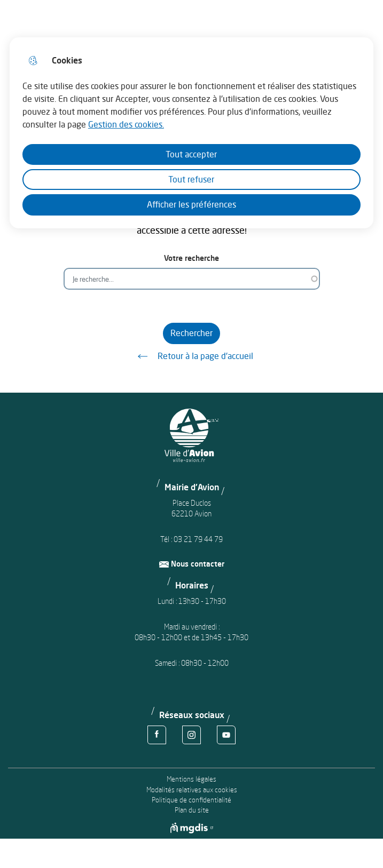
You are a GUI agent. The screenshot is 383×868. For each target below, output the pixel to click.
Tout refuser (191, 179)
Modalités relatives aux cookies (192, 790)
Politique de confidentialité (191, 800)
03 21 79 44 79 (198, 539)
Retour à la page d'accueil (192, 356)
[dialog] (191, 133)
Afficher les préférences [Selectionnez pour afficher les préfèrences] (191, 204)
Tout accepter (191, 154)
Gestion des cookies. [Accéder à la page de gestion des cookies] (126, 124)
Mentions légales (191, 779)
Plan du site (192, 810)
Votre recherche (191, 258)
